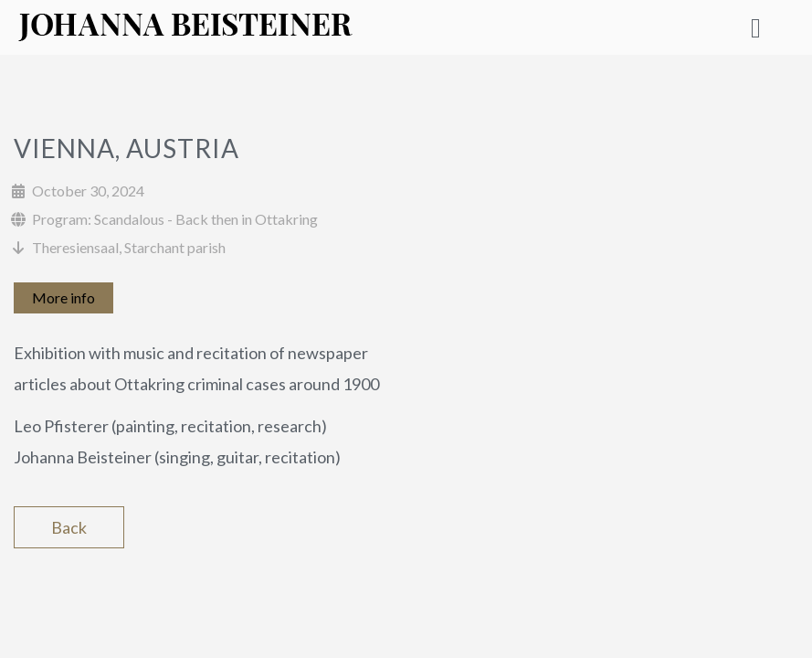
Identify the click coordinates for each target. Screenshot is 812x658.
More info (63, 297)
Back (69, 527)
